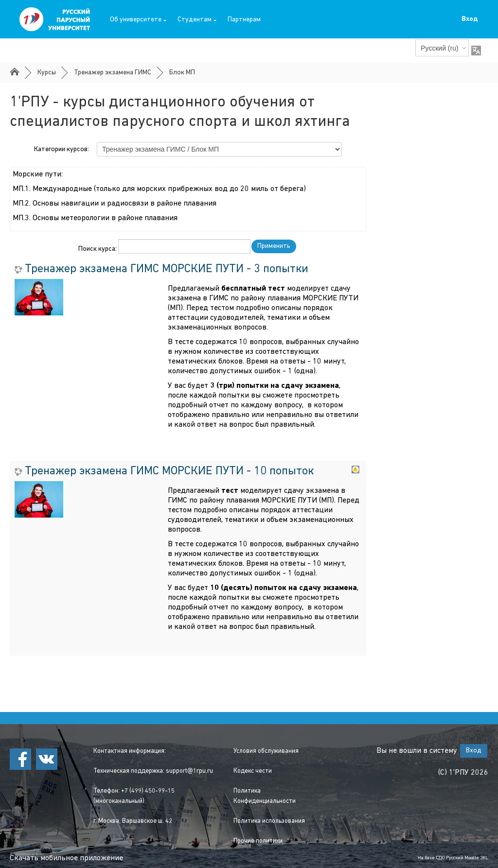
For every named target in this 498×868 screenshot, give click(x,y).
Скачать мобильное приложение (66, 858)
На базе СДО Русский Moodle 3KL (453, 858)
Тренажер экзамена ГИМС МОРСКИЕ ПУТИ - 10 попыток (169, 471)
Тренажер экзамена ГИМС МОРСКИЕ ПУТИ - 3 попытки (167, 269)
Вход (470, 19)
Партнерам (244, 20)
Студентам (197, 20)
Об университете (138, 20)
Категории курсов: (62, 149)
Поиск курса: (98, 249)
